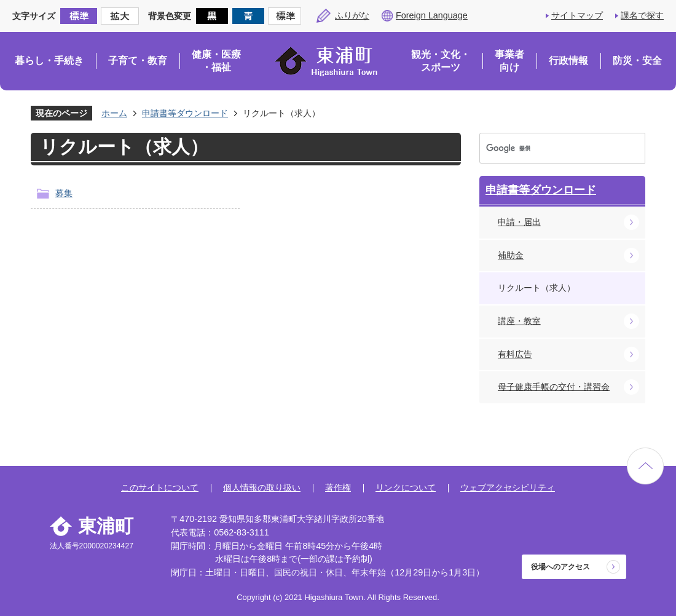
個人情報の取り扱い (262, 488)
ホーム (114, 113)
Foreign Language (432, 15)
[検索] (551, 148)
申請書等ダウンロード (185, 113)
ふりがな (352, 15)
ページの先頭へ (645, 466)
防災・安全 (637, 61)
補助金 (511, 255)
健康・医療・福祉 (216, 61)
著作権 (338, 488)
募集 (64, 193)
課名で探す (642, 15)
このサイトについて (160, 488)
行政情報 (568, 61)
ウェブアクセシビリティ (508, 488)
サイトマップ (577, 15)
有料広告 (515, 354)
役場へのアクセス (560, 567)
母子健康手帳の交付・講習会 (554, 387)
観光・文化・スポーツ (441, 61)
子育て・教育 (138, 61)
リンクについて (406, 488)
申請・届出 (519, 222)
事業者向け (509, 61)
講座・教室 (519, 321)
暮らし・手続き (49, 61)
